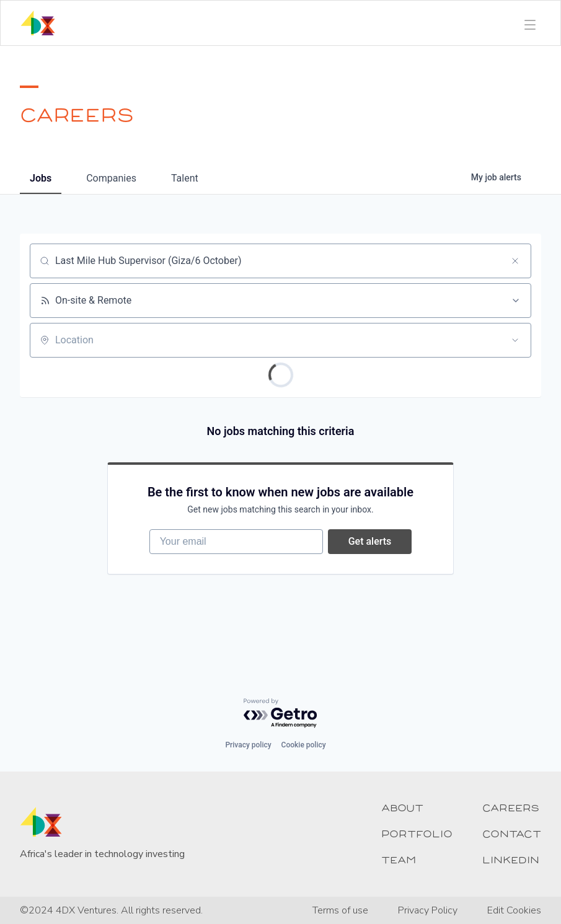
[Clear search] (515, 261)
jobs (41, 178)
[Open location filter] (515, 340)
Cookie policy (304, 745)
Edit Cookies (514, 910)
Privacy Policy (428, 910)
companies (111, 178)
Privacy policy (248, 745)
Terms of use (340, 910)
